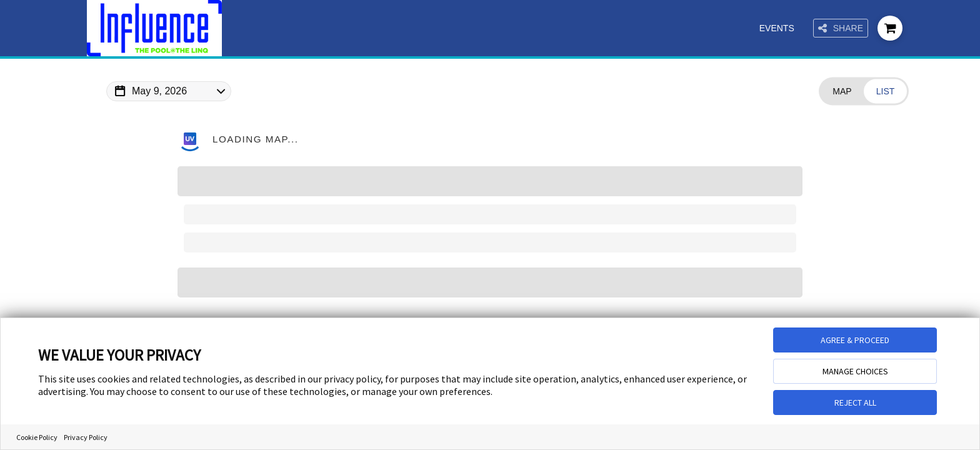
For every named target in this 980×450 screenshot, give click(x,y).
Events (777, 28)
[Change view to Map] (842, 92)
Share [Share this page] (841, 28)
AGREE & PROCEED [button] (855, 340)
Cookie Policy (37, 437)
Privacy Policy (86, 437)
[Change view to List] (885, 92)
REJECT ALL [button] (855, 402)
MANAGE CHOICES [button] (855, 371)
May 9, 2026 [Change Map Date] (159, 91)
